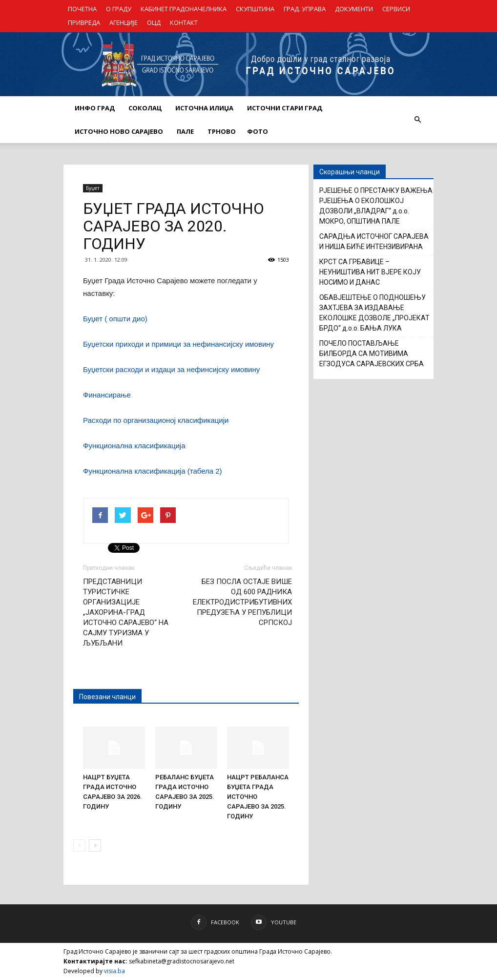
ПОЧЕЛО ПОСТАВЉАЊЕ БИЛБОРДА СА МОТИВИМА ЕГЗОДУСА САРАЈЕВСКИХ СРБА (372, 354)
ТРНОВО (222, 131)
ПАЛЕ (185, 131)
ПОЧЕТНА (82, 9)
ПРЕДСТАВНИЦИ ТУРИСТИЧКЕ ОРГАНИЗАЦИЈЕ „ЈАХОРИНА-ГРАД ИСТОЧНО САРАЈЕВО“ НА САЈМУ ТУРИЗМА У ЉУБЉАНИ (126, 612)
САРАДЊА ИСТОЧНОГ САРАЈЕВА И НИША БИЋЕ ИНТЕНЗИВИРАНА (374, 241)
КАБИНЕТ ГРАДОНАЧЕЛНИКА (184, 9)
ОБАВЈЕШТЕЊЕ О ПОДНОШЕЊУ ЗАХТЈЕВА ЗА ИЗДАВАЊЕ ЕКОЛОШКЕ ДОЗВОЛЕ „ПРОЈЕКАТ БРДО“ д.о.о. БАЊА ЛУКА (374, 313)
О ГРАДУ (119, 9)
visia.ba (114, 971)
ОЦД (154, 22)
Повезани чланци (107, 697)
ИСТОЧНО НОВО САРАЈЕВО (119, 131)
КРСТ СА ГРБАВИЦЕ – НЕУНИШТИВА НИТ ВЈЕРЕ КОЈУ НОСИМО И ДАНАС (370, 272)
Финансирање (107, 395)
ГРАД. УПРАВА (305, 9)
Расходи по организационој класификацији (156, 420)
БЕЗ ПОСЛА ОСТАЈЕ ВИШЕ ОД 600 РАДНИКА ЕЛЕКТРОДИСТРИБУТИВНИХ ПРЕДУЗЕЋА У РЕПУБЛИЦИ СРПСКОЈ (242, 602)
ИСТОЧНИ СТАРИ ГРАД (285, 108)
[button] (417, 120)
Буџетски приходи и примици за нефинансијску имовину (178, 344)
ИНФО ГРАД (95, 108)
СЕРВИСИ (396, 9)
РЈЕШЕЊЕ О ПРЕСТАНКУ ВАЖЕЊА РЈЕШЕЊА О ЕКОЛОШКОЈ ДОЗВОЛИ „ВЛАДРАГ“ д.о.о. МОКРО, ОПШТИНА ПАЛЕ (376, 206)
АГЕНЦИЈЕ (124, 22)
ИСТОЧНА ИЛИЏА (204, 108)
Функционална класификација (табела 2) (153, 471)
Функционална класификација (134, 446)
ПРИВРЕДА (84, 22)
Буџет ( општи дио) (115, 319)
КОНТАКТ (184, 22)
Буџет (93, 188)
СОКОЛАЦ (145, 108)
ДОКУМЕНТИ (354, 9)
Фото (258, 131)
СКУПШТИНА (255, 9)
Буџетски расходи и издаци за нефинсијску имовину (171, 369)
